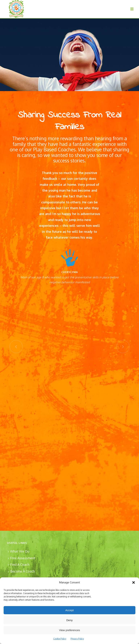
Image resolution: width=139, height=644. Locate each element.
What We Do (19, 551)
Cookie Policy (60, 639)
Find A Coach (19, 565)
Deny (69, 620)
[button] (134, 582)
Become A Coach (21, 571)
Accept (69, 610)
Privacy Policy (77, 639)
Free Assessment (22, 558)
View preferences (69, 630)
